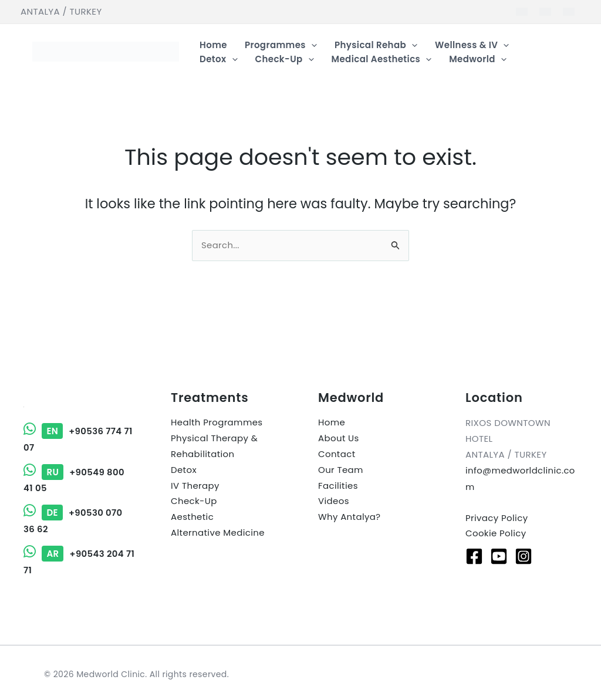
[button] (311, 45)
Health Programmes (217, 423)
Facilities (338, 486)
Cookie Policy (496, 534)
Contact (337, 454)
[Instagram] (524, 556)
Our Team (341, 470)
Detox (184, 470)
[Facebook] (474, 556)
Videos (334, 502)
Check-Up (194, 502)
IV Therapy (195, 486)
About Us (339, 439)
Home (332, 423)
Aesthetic (192, 518)
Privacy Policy (497, 518)
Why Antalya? (350, 518)
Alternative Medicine (218, 534)
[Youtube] (499, 556)
